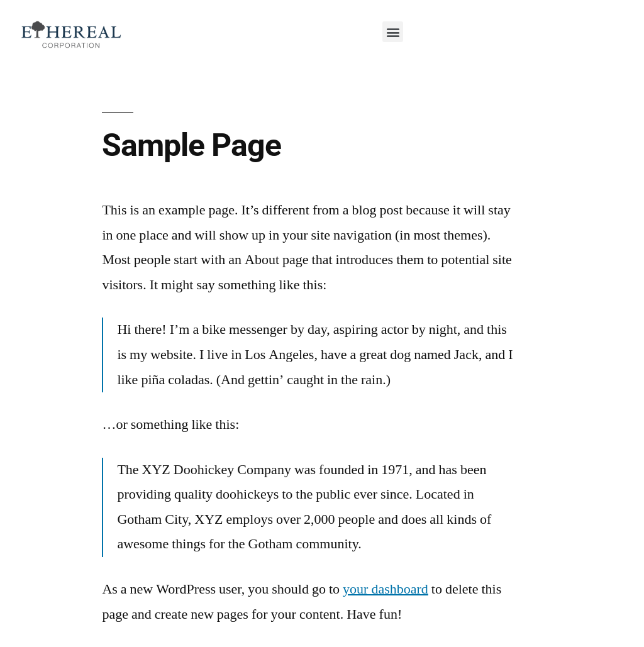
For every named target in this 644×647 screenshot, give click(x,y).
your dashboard (386, 589)
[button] (393, 32)
